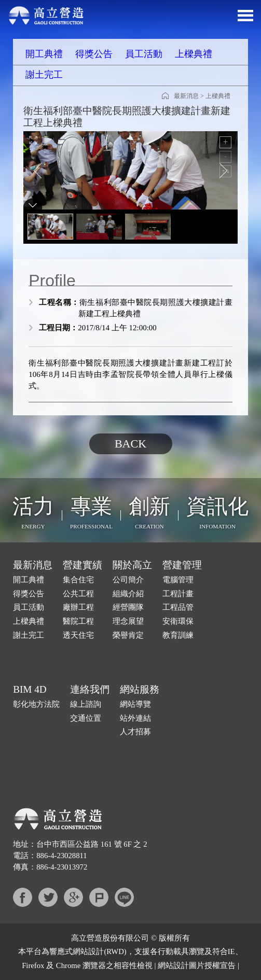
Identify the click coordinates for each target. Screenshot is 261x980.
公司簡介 (128, 580)
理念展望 (128, 621)
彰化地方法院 (36, 704)
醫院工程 (78, 621)
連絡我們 (90, 689)
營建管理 (182, 565)
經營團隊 (128, 607)
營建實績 (83, 565)
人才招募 (135, 732)
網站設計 (88, 951)
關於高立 (132, 565)
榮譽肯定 (128, 635)
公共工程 (78, 594)
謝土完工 (44, 75)
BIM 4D (30, 689)
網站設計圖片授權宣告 (197, 965)
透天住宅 (78, 635)
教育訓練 (178, 635)
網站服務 (140, 689)
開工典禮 (44, 54)
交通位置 (86, 718)
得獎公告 (94, 54)
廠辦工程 (78, 607)
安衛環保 (178, 621)
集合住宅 (78, 580)
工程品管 (178, 607)
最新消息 (186, 96)
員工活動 (144, 54)
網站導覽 (135, 704)
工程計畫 (178, 594)
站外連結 (135, 718)
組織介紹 (128, 594)
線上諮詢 (86, 704)
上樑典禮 (194, 54)
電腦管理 (178, 580)
